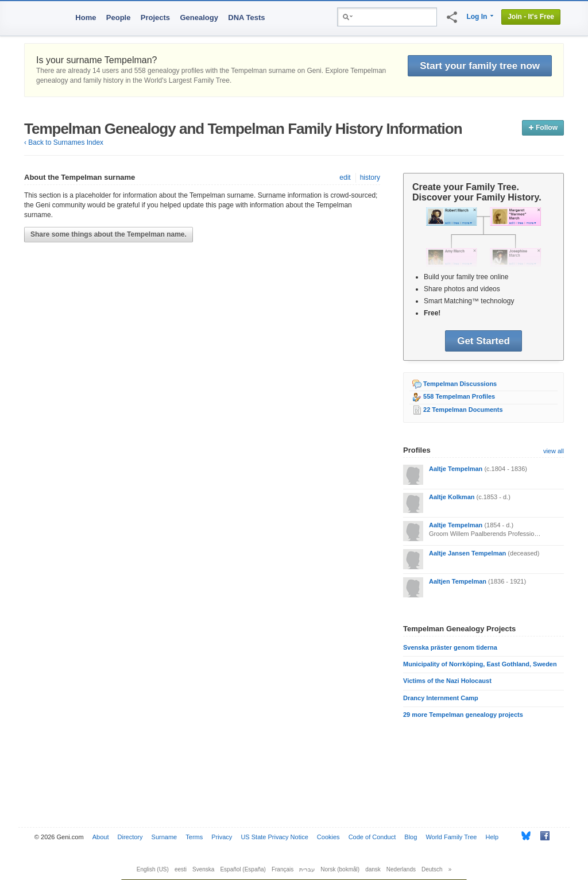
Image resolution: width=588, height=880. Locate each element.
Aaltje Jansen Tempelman (467, 553)
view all (554, 451)
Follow (543, 128)
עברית (307, 869)
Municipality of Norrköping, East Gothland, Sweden (480, 664)
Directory (130, 837)
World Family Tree (451, 837)
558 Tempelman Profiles (459, 396)
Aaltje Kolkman (452, 497)
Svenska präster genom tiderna (450, 647)
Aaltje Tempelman (456, 469)
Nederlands (401, 869)
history (370, 177)
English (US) (153, 869)
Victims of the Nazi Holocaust (447, 681)
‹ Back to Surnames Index (64, 142)
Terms (194, 837)
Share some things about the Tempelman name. (109, 234)
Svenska (203, 869)
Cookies (328, 837)
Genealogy (199, 18)
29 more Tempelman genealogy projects (463, 715)
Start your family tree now (480, 66)
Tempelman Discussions (460, 384)
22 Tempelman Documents (463, 410)
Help (492, 837)
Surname (165, 837)
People (119, 18)
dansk (373, 869)
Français (283, 869)
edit (345, 177)
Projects (155, 18)
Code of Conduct (372, 837)
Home (86, 18)
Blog (411, 837)
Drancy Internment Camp (441, 698)
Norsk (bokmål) (340, 869)
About (101, 837)
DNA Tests (246, 18)
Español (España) (243, 869)
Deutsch (432, 869)
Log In (477, 17)
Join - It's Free (531, 17)
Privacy (222, 837)
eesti (181, 869)
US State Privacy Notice (274, 837)
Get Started (483, 341)
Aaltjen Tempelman (458, 581)
